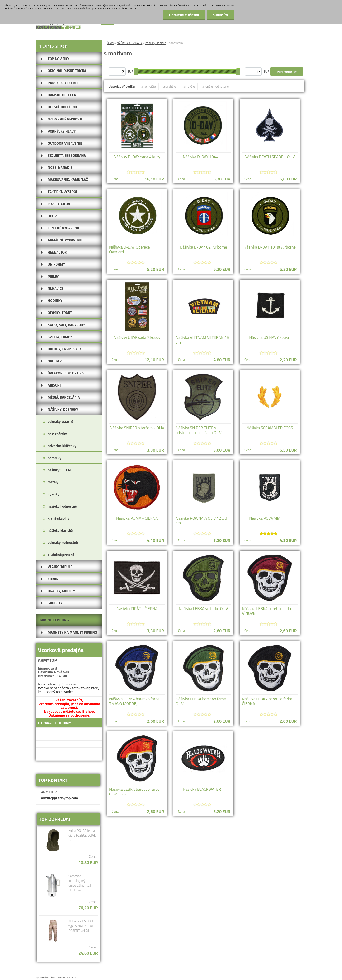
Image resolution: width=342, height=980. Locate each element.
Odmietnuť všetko (184, 15)
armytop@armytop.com (59, 798)
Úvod (110, 43)
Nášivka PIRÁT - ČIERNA (137, 609)
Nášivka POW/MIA (265, 518)
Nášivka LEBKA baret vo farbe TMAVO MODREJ (134, 701)
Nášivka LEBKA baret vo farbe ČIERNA (267, 701)
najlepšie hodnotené (215, 86)
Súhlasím (220, 15)
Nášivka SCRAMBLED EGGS (270, 428)
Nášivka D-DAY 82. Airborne (203, 247)
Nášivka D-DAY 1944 (201, 157)
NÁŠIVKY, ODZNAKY (129, 43)
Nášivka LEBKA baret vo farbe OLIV (201, 701)
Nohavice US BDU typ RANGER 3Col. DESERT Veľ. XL (81, 926)
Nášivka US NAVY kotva (269, 337)
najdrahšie (169, 86)
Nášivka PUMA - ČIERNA (137, 518)
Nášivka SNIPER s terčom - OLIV (137, 428)
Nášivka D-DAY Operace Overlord (130, 250)
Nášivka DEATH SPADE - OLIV (270, 157)
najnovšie (188, 86)
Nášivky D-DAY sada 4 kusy (137, 157)
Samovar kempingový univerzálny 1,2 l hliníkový (80, 883)
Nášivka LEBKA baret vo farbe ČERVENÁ (134, 792)
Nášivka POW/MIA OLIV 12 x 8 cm (201, 521)
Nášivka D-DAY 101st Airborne (270, 247)
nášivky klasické (156, 43)
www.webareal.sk (67, 978)
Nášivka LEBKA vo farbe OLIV (203, 609)
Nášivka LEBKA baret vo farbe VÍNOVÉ (267, 611)
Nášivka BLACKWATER (202, 789)
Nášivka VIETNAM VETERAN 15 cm (202, 340)
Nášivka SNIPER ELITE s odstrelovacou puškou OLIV (199, 430)
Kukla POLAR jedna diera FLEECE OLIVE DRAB (82, 835)
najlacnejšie (147, 86)
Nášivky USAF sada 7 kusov (137, 337)
